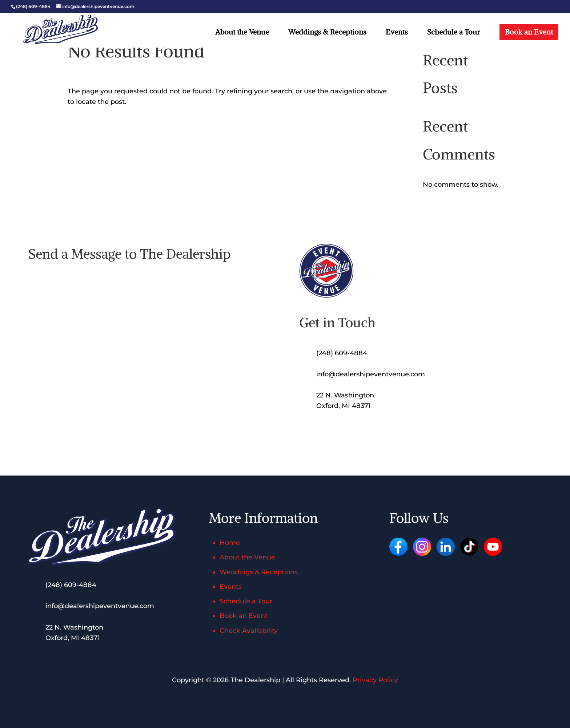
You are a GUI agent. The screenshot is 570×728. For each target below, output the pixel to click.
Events (397, 33)
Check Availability (249, 631)
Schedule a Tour (454, 33)
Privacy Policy (375, 680)
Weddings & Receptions (327, 33)
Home (230, 543)
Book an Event (529, 32)
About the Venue (242, 33)
